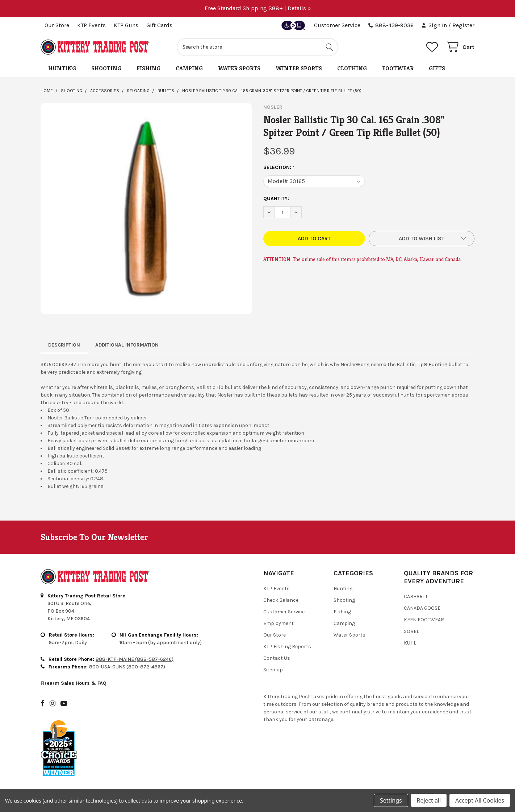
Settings (391, 800)
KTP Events (91, 25)
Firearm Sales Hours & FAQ (74, 683)
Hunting (62, 68)
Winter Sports (299, 68)
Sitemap (273, 670)
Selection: (279, 167)
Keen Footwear (424, 620)
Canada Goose (422, 608)
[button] (421, 239)
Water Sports (239, 68)
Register (463, 25)
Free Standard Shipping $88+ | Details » (258, 8)
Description (64, 345)
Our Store (57, 25)
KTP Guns (126, 25)
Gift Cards (159, 25)
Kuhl (410, 643)
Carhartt (416, 596)
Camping (189, 68)
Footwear (398, 68)
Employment (279, 623)
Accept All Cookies (480, 800)
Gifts (437, 68)
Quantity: (276, 198)
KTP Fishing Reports (287, 647)
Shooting (106, 68)
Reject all (429, 800)
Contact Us (277, 658)
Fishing (148, 68)
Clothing (352, 68)
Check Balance (281, 600)
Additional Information (127, 345)
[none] (146, 209)
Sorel (411, 631)
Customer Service (337, 25)
